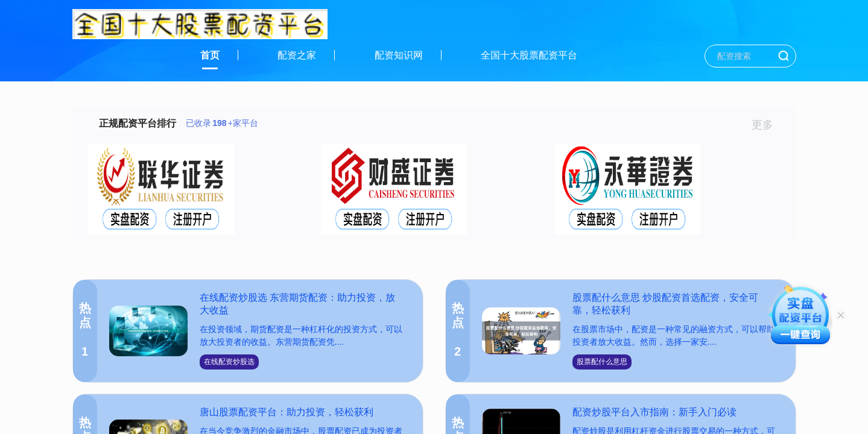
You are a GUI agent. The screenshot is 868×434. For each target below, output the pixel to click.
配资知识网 (399, 55)
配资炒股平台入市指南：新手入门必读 (654, 412)
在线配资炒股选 (229, 362)
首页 (210, 55)
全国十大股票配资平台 (529, 55)
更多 (768, 125)
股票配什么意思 (602, 362)
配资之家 (297, 55)
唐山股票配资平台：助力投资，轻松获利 (287, 412)
